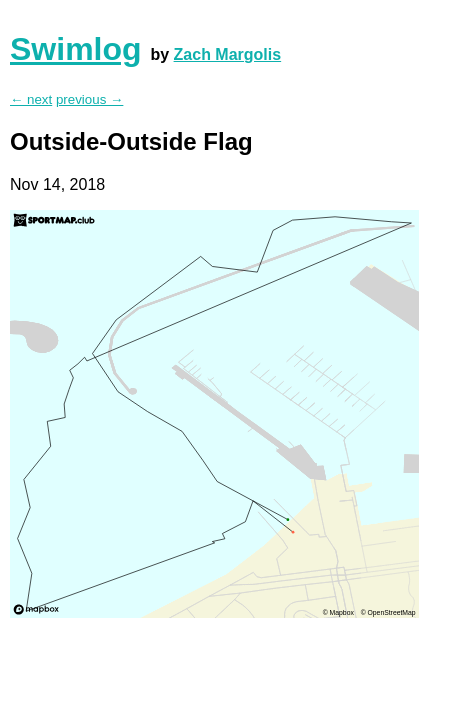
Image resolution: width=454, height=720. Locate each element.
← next (31, 99)
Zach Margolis (228, 54)
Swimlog (76, 49)
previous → (89, 99)
